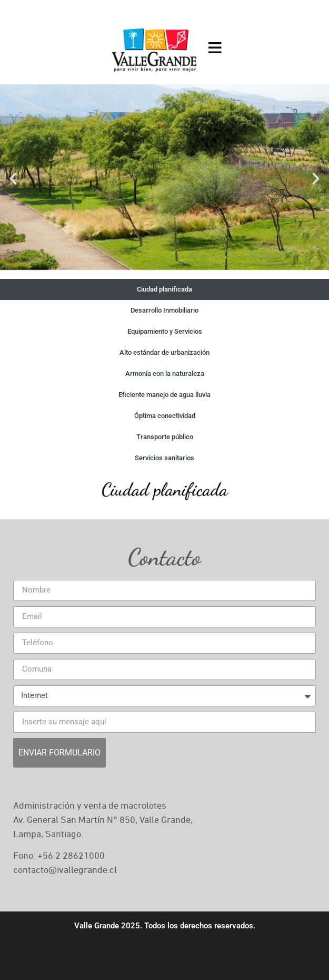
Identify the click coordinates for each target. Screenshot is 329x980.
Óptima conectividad (165, 416)
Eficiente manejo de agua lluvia (164, 395)
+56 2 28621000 (71, 856)
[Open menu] (215, 48)
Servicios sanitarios (164, 458)
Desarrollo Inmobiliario (164, 310)
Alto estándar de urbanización (164, 352)
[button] (13, 179)
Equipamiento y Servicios (165, 331)
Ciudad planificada (164, 289)
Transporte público (165, 437)
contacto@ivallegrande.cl (65, 870)
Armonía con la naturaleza (165, 373)
